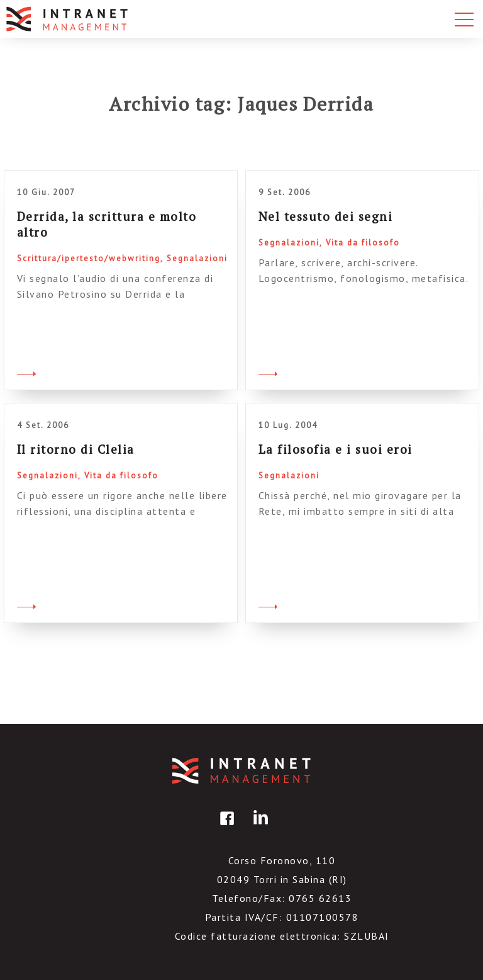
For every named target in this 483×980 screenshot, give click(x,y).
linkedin (258, 827)
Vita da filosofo (363, 243)
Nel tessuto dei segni (326, 216)
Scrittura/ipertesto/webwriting (89, 258)
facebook (225, 827)
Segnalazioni (197, 258)
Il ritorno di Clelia (76, 449)
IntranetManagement (241, 771)
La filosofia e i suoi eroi (336, 449)
